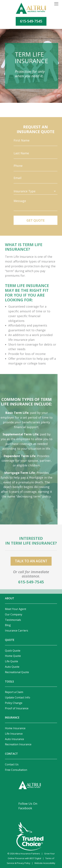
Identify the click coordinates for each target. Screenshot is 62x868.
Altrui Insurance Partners (28, 854)
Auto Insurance (14, 739)
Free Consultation (16, 770)
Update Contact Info (18, 697)
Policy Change (14, 703)
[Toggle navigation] (56, 4)
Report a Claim (14, 692)
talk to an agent (31, 565)
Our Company (14, 614)
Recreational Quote (17, 672)
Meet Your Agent (16, 609)
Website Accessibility (45, 863)
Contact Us (12, 764)
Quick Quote (13, 651)
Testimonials (13, 620)
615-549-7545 (31, 21)
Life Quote (11, 661)
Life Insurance (14, 734)
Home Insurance (15, 728)
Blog (8, 625)
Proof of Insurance (17, 708)
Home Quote (13, 656)
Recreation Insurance (18, 744)
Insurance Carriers (17, 631)
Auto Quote (12, 667)
